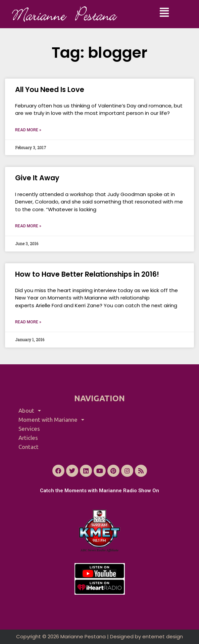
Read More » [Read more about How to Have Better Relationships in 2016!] (28, 322)
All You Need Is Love (50, 89)
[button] (164, 12)
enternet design (163, 636)
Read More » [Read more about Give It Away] (28, 226)
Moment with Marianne (53, 420)
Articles (28, 438)
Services (29, 429)
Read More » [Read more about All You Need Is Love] (28, 130)
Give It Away (37, 178)
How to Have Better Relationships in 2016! (87, 274)
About (32, 410)
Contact (29, 447)
